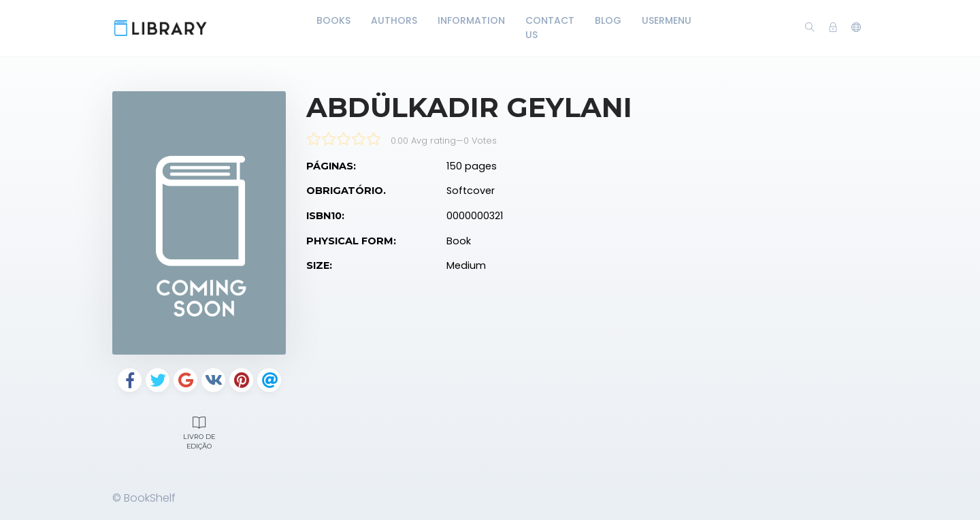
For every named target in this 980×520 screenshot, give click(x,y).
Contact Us (550, 28)
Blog (608, 20)
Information (471, 20)
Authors (394, 20)
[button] (856, 28)
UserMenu (667, 20)
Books (333, 20)
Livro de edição (199, 432)
